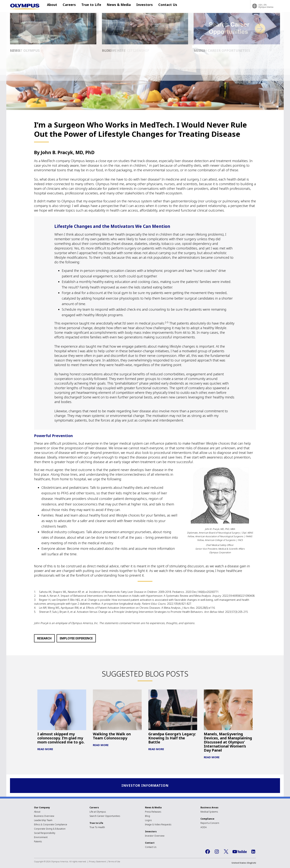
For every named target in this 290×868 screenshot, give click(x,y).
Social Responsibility (45, 833)
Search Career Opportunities (105, 816)
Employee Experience (76, 638)
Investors (139, 6)
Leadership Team (43, 821)
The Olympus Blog (34, 21)
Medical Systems (209, 812)
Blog (147, 816)
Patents (38, 842)
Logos (148, 821)
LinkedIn (253, 852)
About (54, 6)
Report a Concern (210, 823)
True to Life (89, 6)
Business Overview (44, 816)
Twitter (226, 852)
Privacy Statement (97, 862)
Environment (41, 838)
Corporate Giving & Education (50, 829)
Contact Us (160, 6)
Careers (69, 6)
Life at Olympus (98, 812)
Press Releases (153, 812)
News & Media (115, 6)
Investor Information (145, 786)
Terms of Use (114, 862)
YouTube (240, 852)
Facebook (208, 852)
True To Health (97, 828)
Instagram (217, 852)
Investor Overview (155, 836)
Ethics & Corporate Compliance (51, 825)
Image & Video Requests (158, 825)
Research (44, 638)
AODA (204, 828)
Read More (45, 749)
